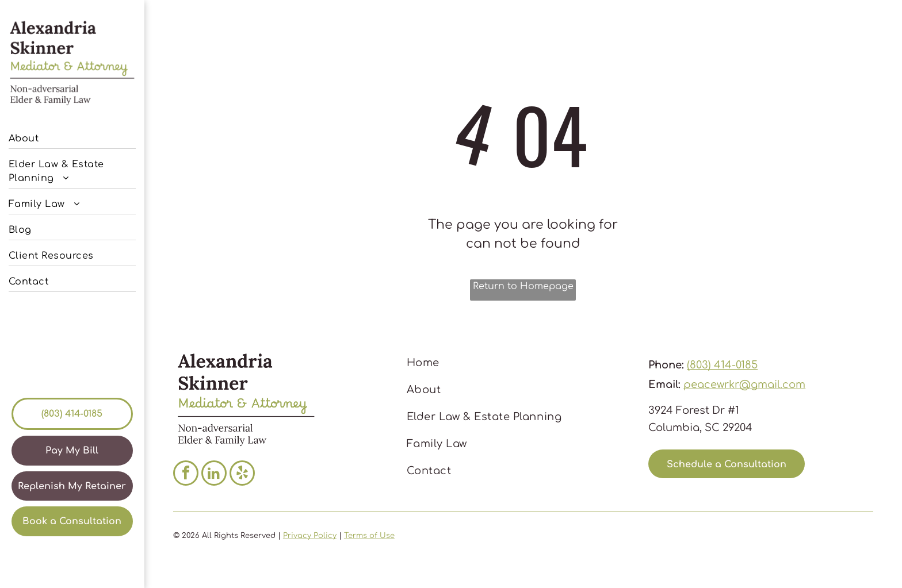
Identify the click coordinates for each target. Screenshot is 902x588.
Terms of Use (369, 536)
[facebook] (186, 474)
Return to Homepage (523, 286)
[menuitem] (72, 136)
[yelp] (242, 474)
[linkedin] (214, 474)
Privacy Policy (310, 536)
